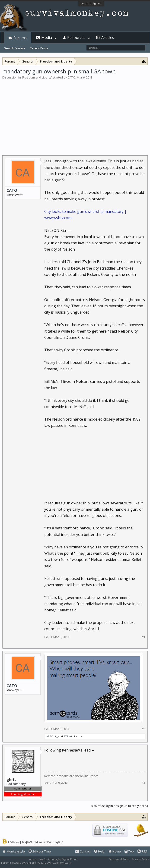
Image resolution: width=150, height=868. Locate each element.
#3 (143, 783)
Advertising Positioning (43, 859)
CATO (72, 77)
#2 (143, 729)
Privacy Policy (140, 859)
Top (129, 851)
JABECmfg (52, 736)
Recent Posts (39, 48)
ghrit (47, 783)
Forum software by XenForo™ (35, 863)
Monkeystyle (14, 851)
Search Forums (15, 48)
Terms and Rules (119, 859)
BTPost (68, 736)
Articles (108, 38)
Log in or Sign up (91, 3)
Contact (83, 851)
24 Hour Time (40, 851)
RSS (142, 851)
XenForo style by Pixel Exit (88, 863)
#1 (143, 637)
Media (47, 38)
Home (115, 851)
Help (99, 851)
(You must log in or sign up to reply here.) (119, 806)
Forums (20, 38)
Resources (76, 38)
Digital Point (69, 859)
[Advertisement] (75, 114)
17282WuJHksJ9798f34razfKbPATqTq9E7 (35, 842)
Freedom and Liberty (37, 77)
